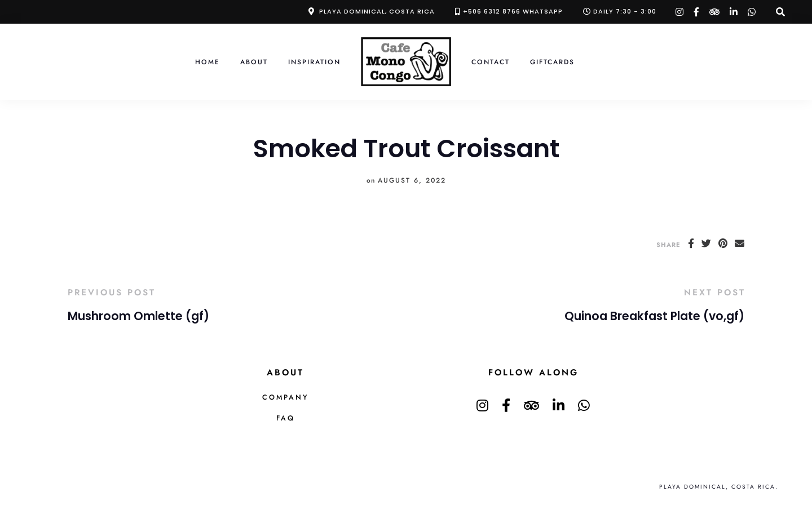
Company (285, 397)
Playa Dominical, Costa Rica (377, 11)
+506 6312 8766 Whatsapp (513, 11)
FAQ (286, 418)
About (254, 62)
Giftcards (552, 62)
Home (208, 62)
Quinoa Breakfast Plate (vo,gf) (654, 316)
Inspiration (314, 62)
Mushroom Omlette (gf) (138, 316)
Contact (491, 62)
